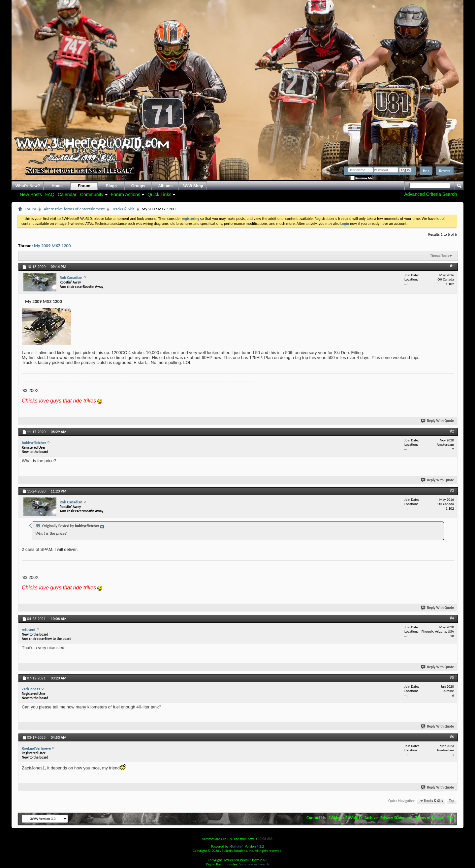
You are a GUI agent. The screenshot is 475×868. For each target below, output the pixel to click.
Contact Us (316, 818)
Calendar (67, 195)
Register (445, 171)
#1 (452, 266)
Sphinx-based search (254, 864)
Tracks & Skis (123, 209)
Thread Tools (440, 256)
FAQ (50, 195)
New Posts (31, 195)
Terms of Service (430, 818)
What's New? (28, 186)
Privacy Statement (396, 818)
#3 (452, 491)
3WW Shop (193, 186)
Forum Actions (126, 195)
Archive (371, 818)
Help (426, 171)
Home (57, 186)
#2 (452, 431)
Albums (165, 186)
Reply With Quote (438, 421)
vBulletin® (237, 846)
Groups (138, 186)
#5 (452, 677)
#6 (452, 737)
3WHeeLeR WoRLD (345, 818)
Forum (84, 186)
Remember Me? (362, 178)
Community (92, 195)
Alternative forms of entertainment (74, 209)
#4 (452, 618)
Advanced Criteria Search (430, 194)
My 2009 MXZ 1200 (52, 246)
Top (452, 801)
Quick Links (159, 195)
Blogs (111, 186)
